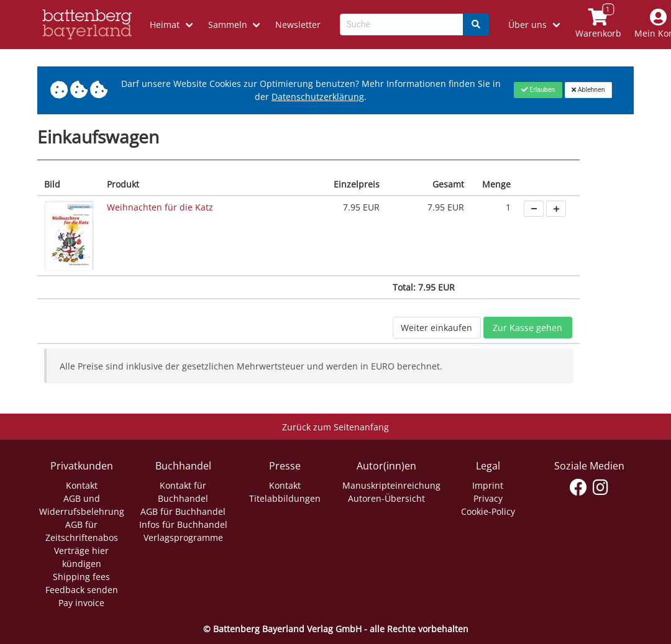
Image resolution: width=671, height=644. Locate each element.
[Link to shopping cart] (598, 25)
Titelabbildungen (285, 498)
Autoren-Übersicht (386, 498)
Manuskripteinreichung (391, 485)
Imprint (488, 485)
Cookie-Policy (488, 511)
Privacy (488, 498)
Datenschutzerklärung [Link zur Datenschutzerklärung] (318, 97)
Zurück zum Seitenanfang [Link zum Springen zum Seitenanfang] (335, 427)
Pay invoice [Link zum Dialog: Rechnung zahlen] (81, 603)
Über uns (527, 25)
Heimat (165, 25)
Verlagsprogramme (183, 537)
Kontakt (82, 485)
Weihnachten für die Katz (160, 207)
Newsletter (298, 25)
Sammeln (228, 25)
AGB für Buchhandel (183, 511)
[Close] (538, 90)
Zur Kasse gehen (527, 328)
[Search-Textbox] (402, 25)
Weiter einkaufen (436, 328)
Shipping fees (81, 577)
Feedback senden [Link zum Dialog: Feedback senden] (82, 590)
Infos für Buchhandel (183, 524)
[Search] (476, 25)
